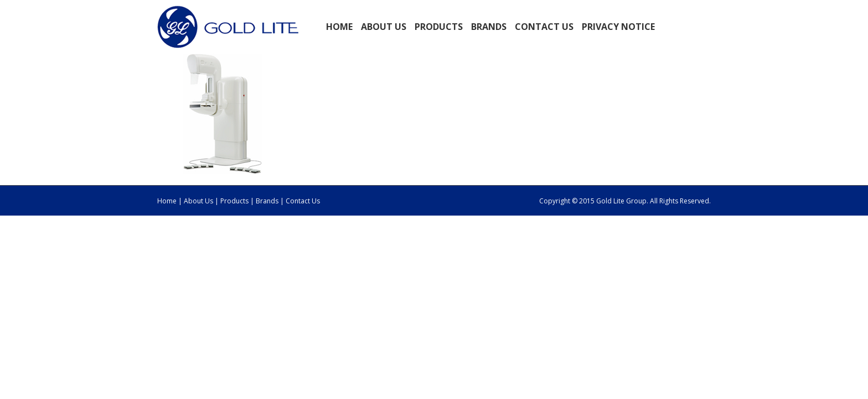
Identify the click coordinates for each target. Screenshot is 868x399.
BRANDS (489, 27)
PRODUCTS (439, 27)
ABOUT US (384, 27)
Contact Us (544, 27)
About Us (198, 201)
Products (235, 201)
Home (339, 27)
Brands (267, 201)
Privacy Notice (618, 27)
